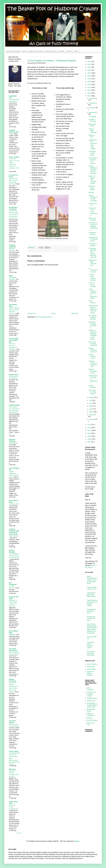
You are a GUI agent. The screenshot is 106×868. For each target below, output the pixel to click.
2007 (89, 442)
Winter (76, 51)
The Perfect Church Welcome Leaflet (91, 645)
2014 (89, 96)
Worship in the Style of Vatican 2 (93, 325)
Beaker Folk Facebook (13, 51)
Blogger (77, 841)
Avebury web (91, 701)
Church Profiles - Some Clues (92, 588)
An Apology (92, 117)
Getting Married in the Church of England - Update (92, 603)
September (93, 112)
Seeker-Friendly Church (92, 356)
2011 (89, 430)
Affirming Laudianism (91, 714)
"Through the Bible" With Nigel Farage (91, 595)
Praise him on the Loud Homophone (93, 212)
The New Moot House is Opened (92, 277)
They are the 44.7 (93, 204)
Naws (11, 276)
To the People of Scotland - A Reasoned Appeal (52, 61)
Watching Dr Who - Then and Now (93, 263)
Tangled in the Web (92, 120)
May (91, 406)
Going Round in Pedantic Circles (93, 239)
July (91, 400)
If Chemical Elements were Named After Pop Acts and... (93, 253)
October (92, 108)
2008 (89, 439)
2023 (89, 70)
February (92, 415)
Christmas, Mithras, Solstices (90, 673)
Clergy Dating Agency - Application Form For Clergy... (93, 309)
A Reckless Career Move (92, 153)
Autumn (69, 51)
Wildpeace (12, 634)
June (91, 403)
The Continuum (13, 583)
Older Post (75, 313)
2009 (89, 436)
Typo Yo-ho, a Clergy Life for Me (93, 344)
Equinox (91, 192)
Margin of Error (92, 136)
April (91, 409)
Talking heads (13, 443)
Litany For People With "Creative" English (93, 180)
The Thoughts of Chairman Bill (14, 340)
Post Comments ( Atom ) (44, 317)
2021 (89, 76)
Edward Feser (14, 375)
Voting (11, 134)
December (93, 98)
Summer (62, 51)
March (91, 412)
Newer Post (32, 313)
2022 (89, 73)
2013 (89, 425)
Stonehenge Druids (91, 710)
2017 (89, 87)
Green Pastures (92, 664)
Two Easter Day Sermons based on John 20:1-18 (14, 556)
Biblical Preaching (12, 680)
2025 (89, 64)
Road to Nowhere (92, 386)
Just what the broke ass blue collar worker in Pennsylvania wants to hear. (14, 214)
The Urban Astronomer (13, 650)
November (93, 103)
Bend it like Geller (92, 125)
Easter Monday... (14, 536)
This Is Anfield (14, 157)
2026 (89, 61)
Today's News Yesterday (93, 131)
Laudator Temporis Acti (14, 131)
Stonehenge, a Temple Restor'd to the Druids (92, 705)
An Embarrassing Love (93, 270)
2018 (89, 84)
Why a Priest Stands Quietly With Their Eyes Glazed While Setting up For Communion (92, 629)
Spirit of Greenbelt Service (93, 371)
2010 (89, 433)
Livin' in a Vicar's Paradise (92, 285)
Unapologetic (91, 669)
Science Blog (14, 751)
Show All (19, 833)
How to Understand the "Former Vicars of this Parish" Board (92, 580)
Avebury (90, 718)
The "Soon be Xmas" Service (93, 392)
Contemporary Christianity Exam (92, 611)
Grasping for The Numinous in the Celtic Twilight (93, 144)
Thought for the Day (92, 234)
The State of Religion (93, 245)
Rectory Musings (12, 551)
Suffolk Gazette (14, 405)
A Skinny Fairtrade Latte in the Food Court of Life (14, 532)
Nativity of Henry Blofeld (92, 188)
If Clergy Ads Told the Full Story (91, 619)
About (24, 51)
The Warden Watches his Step (93, 317)
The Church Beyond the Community (91, 653)
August (91, 397)
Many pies (12, 769)
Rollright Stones (92, 698)
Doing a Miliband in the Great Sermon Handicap (93, 170)
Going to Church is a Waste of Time (93, 364)
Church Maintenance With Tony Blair (93, 198)
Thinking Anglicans (12, 246)
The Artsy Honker (12, 722)
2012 (89, 428)
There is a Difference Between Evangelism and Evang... (93, 335)
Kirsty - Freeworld (90, 689)
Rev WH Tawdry (92, 720)
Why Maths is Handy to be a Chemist (93, 161)
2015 (89, 93)
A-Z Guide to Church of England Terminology (93, 226)
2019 (89, 82)
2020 (89, 79)
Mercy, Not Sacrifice (92, 219)
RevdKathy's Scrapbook (13, 208)
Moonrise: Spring (51, 51)
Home (53, 313)
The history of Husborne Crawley (91, 694)
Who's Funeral (92, 302)
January (92, 419)
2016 (89, 90)
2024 (89, 67)
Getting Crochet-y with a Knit (93, 350)
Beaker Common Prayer (36, 51)
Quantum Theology (12, 440)
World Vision (91, 667)
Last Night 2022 (14, 504)
